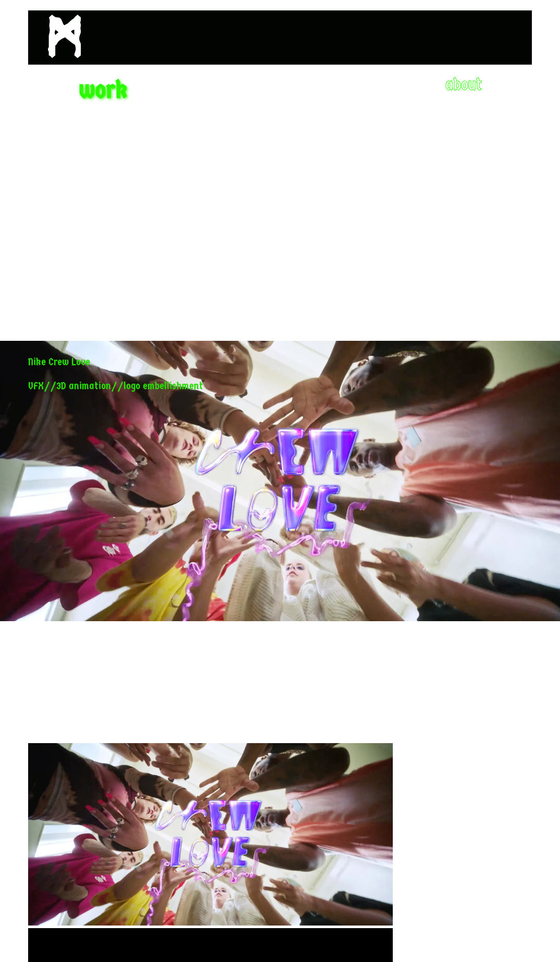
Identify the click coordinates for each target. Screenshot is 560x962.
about (464, 85)
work (103, 90)
